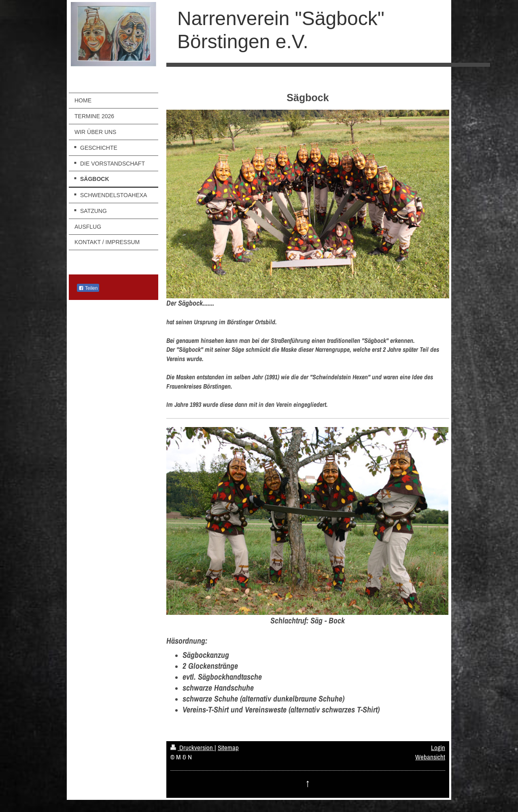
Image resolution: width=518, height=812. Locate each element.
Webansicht (430, 757)
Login (438, 748)
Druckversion (192, 748)
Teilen (88, 288)
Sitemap (228, 748)
